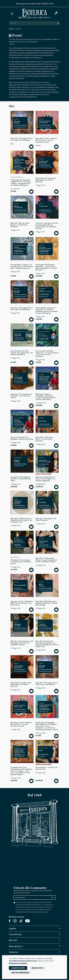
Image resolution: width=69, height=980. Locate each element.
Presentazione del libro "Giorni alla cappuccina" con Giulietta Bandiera (22, 353)
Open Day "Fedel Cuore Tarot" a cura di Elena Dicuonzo (45, 439)
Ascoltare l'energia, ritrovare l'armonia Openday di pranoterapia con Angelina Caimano (47, 226)
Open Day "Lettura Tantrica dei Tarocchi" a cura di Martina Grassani (46, 140)
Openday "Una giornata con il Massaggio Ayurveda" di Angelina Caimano (22, 643)
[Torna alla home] (35, 14)
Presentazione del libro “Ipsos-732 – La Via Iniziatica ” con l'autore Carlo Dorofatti (47, 354)
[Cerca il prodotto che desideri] (32, 23)
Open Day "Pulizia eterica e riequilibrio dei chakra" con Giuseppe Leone (21, 520)
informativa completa (18, 963)
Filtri (12, 106)
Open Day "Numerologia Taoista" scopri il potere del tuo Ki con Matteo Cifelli (46, 560)
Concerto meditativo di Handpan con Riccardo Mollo (22, 438)
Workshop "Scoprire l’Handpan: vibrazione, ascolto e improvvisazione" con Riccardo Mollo (46, 397)
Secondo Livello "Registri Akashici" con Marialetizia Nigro (21, 479)
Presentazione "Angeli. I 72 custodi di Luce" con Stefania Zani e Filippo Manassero (22, 266)
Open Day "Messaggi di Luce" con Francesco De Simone (22, 139)
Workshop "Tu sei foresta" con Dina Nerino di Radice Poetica (21, 562)
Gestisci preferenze (20, 973)
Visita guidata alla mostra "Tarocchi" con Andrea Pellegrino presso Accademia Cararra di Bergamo (47, 310)
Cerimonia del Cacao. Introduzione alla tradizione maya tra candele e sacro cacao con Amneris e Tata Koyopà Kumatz (22, 771)
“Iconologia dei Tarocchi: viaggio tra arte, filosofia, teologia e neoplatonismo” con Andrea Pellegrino (21, 183)
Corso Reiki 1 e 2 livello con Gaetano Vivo (47, 768)
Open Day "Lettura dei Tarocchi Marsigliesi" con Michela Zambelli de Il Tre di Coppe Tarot (47, 644)
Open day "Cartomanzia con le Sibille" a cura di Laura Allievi (21, 396)
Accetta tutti (18, 968)
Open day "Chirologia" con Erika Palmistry (46, 519)
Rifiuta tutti (38, 968)
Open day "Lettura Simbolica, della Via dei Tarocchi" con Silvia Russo (22, 603)
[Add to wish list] (31, 114)
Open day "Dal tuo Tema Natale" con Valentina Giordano (20, 225)
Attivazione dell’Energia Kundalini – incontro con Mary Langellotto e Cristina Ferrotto (46, 267)
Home (11, 29)
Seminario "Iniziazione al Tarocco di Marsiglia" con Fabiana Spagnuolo (45, 479)
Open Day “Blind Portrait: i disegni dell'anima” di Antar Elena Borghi (47, 603)
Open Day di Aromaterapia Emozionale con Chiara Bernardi (46, 180)
